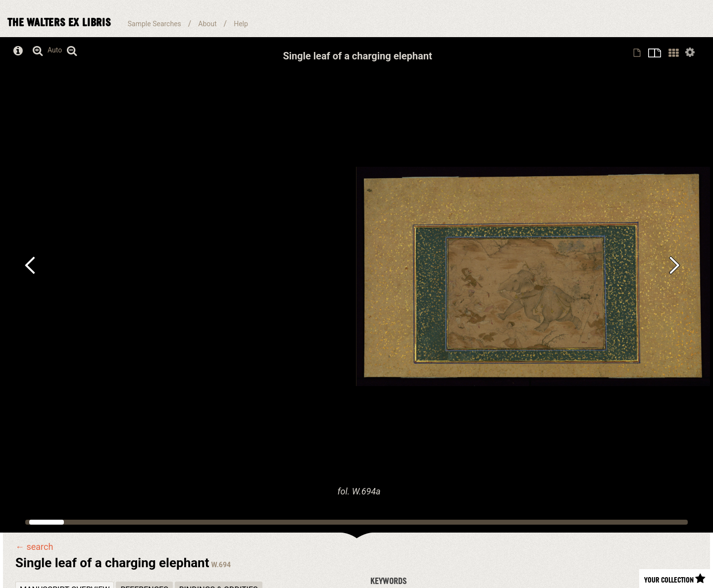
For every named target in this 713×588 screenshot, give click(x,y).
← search (34, 547)
